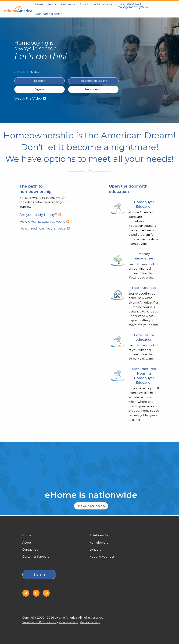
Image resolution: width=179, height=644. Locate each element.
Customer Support (36, 557)
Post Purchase (144, 288)
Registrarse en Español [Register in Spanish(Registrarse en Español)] (93, 81)
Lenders (95, 550)
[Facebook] (38, 593)
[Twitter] (27, 593)
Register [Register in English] (39, 81)
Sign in (39, 574)
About (84, 4)
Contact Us (30, 550)
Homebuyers (99, 543)
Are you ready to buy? (40, 215)
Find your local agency (91, 506)
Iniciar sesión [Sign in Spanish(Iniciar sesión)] (93, 89)
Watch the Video (30, 98)
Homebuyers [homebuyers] (44, 4)
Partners (66, 4)
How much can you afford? (45, 228)
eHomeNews (103, 4)
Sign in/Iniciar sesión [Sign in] (49, 14)
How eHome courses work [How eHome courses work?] (44, 221)
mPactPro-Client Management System (133, 6)
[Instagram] (48, 593)
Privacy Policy (68, 622)
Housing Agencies (102, 557)
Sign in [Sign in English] (39, 89)
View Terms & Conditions (39, 622)
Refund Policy (90, 622)
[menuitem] (45, 6)
